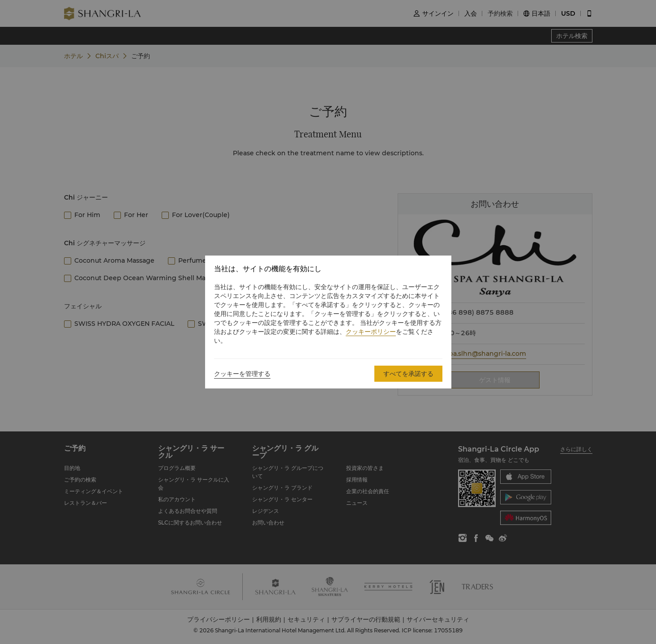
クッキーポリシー (371, 332)
